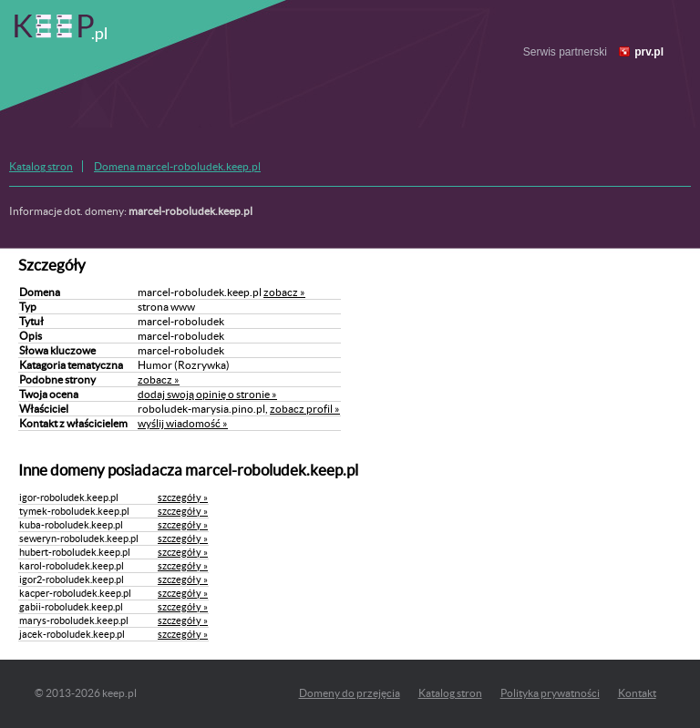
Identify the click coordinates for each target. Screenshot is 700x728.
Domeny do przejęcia (350, 693)
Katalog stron (41, 166)
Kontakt (637, 693)
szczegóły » (183, 497)
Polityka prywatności (550, 693)
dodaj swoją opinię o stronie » (207, 394)
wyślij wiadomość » (183, 423)
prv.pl (649, 52)
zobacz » (284, 292)
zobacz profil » (305, 409)
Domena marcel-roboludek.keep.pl (177, 166)
